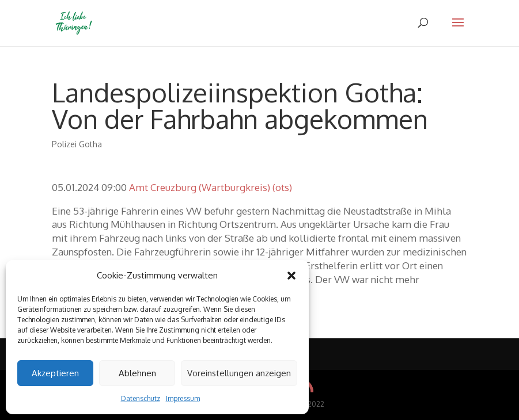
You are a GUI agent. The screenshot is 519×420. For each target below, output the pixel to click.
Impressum (183, 398)
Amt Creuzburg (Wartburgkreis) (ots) (211, 187)
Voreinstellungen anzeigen (239, 373)
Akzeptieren (55, 373)
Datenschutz (141, 398)
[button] (291, 276)
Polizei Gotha (77, 144)
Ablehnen (137, 373)
